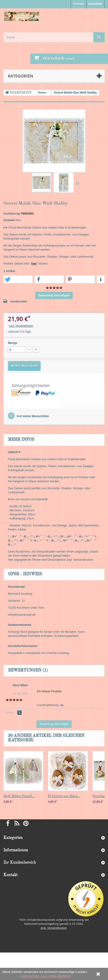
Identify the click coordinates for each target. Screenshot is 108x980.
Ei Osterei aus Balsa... (64, 796)
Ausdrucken (19, 301)
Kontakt (79, 4)
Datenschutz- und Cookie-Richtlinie (46, 976)
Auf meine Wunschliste (32, 416)
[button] (18, 280)
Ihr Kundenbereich (20, 863)
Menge (12, 343)
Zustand (9, 220)
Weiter (77, 183)
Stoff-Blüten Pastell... (19, 796)
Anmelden (95, 4)
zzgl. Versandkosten (21, 326)
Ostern (42, 93)
